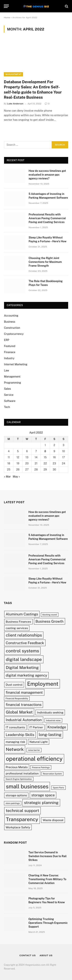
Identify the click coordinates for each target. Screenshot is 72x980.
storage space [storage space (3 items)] (43, 795)
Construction (12, 328)
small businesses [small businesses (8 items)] (27, 786)
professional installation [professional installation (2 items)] (22, 773)
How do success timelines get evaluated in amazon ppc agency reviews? (47, 175)
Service (9, 395)
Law (7, 370)
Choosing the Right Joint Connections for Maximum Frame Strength (45, 262)
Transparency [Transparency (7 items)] (22, 819)
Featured (10, 346)
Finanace (10, 352)
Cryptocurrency (14, 334)
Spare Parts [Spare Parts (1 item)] (59, 788)
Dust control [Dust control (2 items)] (14, 685)
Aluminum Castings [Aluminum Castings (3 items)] (22, 614)
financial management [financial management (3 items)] (24, 692)
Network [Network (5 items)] (15, 749)
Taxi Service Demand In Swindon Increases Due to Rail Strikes (48, 856)
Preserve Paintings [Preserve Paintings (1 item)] (41, 767)
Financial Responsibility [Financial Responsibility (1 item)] (17, 698)
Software (10, 401)
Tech (7, 407)
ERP (7, 340)
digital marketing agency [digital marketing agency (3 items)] (26, 675)
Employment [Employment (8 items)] (43, 684)
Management (13, 74)
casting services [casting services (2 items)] (17, 628)
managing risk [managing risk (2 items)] (16, 742)
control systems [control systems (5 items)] (22, 651)
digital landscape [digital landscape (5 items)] (24, 659)
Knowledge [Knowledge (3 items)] (57, 727)
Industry (9, 358)
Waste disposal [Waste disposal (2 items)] (53, 820)
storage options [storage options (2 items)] (16, 795)
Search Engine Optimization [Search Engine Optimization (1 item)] (19, 779)
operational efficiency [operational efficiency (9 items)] (34, 759)
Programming (12, 383)
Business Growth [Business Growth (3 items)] (50, 621)
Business (10, 322)
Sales (7, 389)
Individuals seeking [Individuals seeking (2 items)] (50, 712)
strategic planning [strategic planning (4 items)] (41, 803)
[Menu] (6, 6)
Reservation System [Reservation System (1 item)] (53, 774)
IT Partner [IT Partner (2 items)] (36, 727)
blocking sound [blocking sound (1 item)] (50, 615)
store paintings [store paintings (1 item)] (13, 803)
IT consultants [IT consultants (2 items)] (15, 727)
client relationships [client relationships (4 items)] (24, 635)
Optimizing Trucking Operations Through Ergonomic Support (48, 923)
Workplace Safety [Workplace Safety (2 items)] (18, 827)
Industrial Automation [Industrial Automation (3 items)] (24, 720)
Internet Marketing (16, 364)
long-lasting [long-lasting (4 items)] (50, 735)
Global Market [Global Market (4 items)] (19, 712)
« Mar (7, 477)
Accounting (11, 316)
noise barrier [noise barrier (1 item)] (34, 750)
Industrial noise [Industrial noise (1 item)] (53, 720)
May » (16, 477)
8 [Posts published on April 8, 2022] (45, 451)
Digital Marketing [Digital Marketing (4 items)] (22, 668)
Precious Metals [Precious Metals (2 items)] (17, 767)
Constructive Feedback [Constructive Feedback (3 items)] (25, 643)
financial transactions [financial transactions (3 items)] (24, 705)
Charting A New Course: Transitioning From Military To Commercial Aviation (47, 879)
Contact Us (28, 955)
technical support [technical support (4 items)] (22, 811)
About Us (46, 955)
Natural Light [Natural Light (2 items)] (39, 742)
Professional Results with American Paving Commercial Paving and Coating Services (47, 218)
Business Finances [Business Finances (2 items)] (18, 622)
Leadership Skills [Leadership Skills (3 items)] (20, 735)
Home (7, 18)
